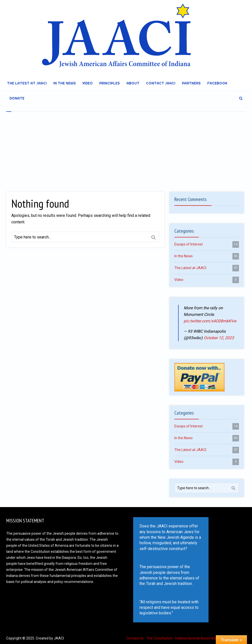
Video (88, 83)
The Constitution (159, 638)
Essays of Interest (207, 244)
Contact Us (135, 638)
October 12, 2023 (219, 338)
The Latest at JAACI (27, 83)
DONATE (17, 98)
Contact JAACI (161, 83)
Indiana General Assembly (196, 638)
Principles (110, 83)
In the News (65, 83)
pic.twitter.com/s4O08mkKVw (210, 321)
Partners (191, 83)
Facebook (217, 83)
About (133, 83)
